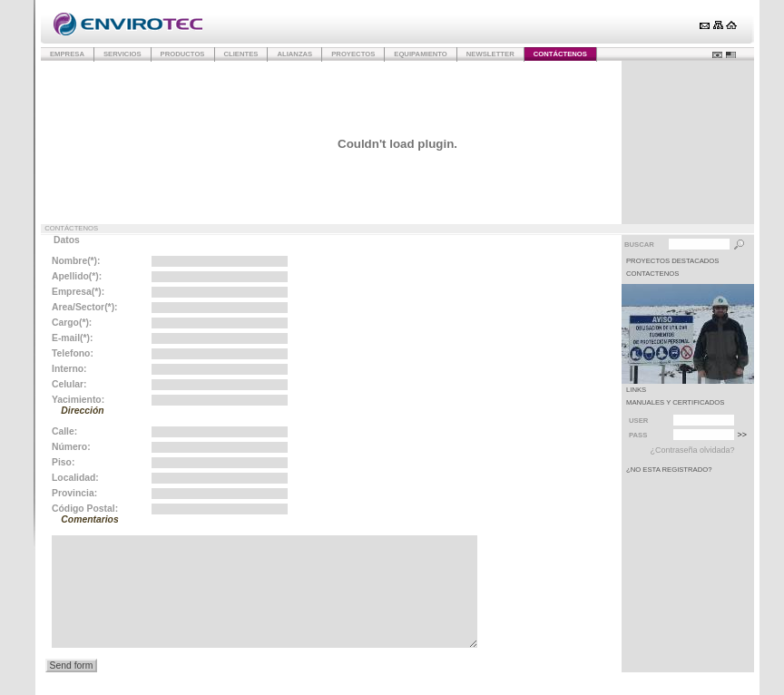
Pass (638, 435)
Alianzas (294, 54)
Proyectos (353, 54)
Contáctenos (560, 54)
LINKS (636, 390)
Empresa (67, 54)
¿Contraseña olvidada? (692, 450)
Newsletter (490, 54)
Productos (183, 54)
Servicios (122, 54)
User (638, 421)
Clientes (241, 54)
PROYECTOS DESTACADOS (672, 261)
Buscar (639, 245)
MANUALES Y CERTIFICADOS (675, 402)
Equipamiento (421, 54)
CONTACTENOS (652, 274)
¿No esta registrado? (669, 470)
